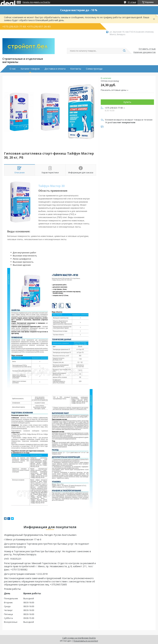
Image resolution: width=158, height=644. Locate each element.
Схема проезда (94, 69)
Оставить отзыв (147, 49)
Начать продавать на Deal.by (36, 2)
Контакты (76, 69)
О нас (13, 69)
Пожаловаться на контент (86, 641)
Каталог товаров (30, 69)
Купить (127, 102)
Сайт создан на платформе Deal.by (79, 638)
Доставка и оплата (55, 69)
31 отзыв (132, 2)
